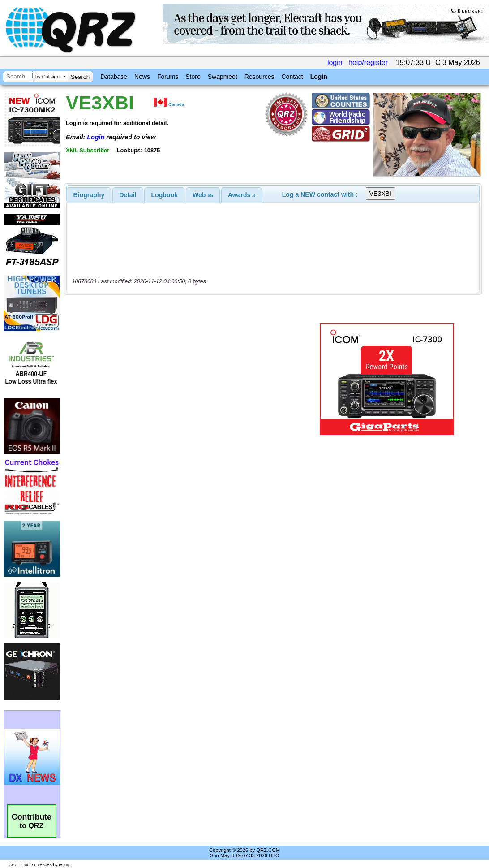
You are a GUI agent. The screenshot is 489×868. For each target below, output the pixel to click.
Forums (168, 77)
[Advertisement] (185, 379)
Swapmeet (223, 77)
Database (114, 77)
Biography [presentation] (89, 195)
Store (193, 77)
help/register (368, 63)
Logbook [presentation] (165, 195)
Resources (260, 77)
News (142, 77)
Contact (292, 77)
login (335, 63)
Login (319, 77)
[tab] (89, 195)
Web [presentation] (203, 195)
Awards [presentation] (242, 195)
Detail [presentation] (128, 195)
